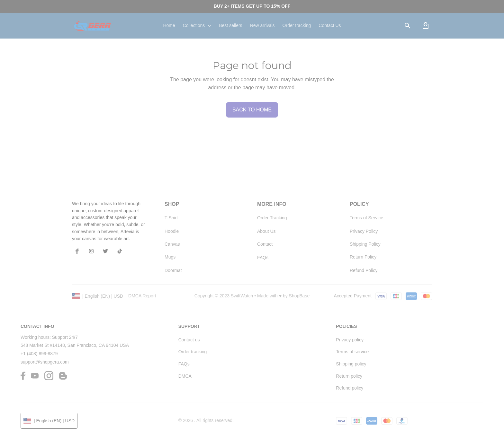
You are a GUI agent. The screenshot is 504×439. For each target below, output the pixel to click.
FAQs (184, 364)
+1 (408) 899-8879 (39, 354)
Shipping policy (351, 364)
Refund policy (350, 388)
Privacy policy (350, 340)
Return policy (349, 376)
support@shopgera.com (45, 362)
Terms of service (352, 352)
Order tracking (193, 352)
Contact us (189, 340)
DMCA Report (142, 296)
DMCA (185, 376)
